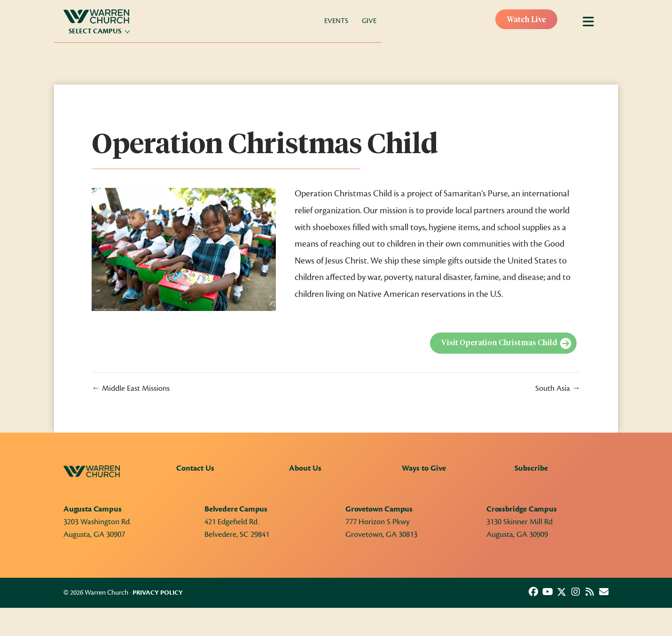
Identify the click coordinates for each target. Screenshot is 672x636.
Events (336, 21)
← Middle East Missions (131, 388)
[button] (533, 592)
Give (369, 21)
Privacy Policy (158, 593)
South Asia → (558, 388)
